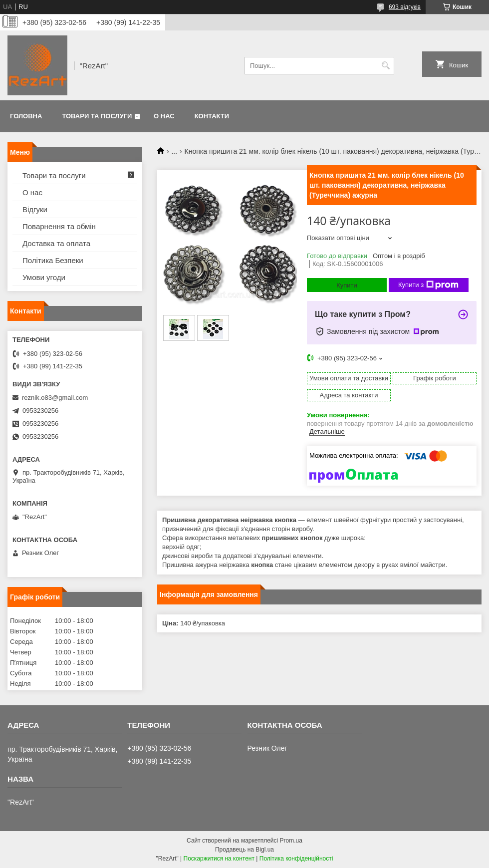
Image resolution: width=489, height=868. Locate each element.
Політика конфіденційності (296, 859)
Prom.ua (291, 841)
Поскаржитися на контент (219, 859)
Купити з (428, 285)
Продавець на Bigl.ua (244, 850)
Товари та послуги (97, 116)
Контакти (212, 116)
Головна (26, 116)
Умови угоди (44, 277)
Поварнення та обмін (59, 226)
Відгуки (35, 209)
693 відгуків (405, 7)
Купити (347, 285)
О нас (164, 116)
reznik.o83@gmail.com (55, 398)
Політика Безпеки (53, 260)
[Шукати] (385, 66)
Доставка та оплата (56, 243)
